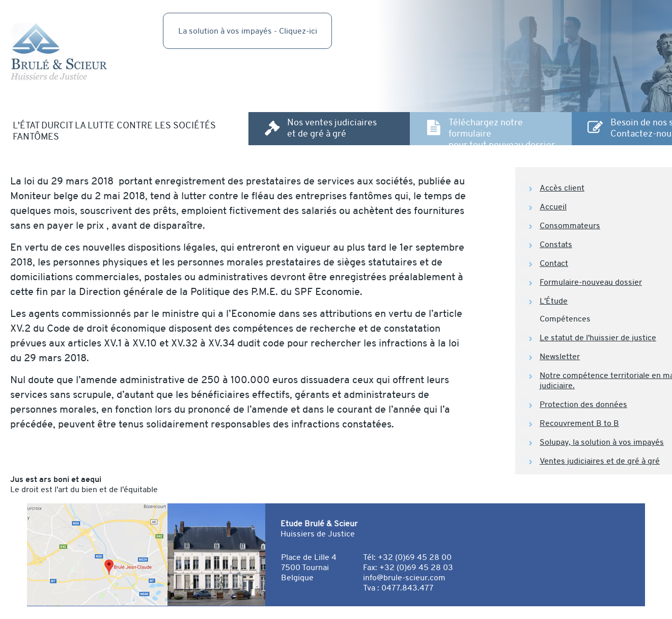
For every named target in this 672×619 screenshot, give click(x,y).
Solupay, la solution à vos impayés (602, 442)
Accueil (553, 207)
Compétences (565, 319)
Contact (554, 263)
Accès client (562, 188)
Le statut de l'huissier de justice (598, 338)
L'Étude (554, 301)
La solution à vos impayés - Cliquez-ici (248, 31)
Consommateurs (570, 226)
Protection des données (583, 405)
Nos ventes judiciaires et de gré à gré (332, 128)
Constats (556, 245)
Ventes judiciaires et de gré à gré (600, 461)
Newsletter (560, 357)
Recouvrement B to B (579, 423)
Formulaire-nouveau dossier (591, 282)
